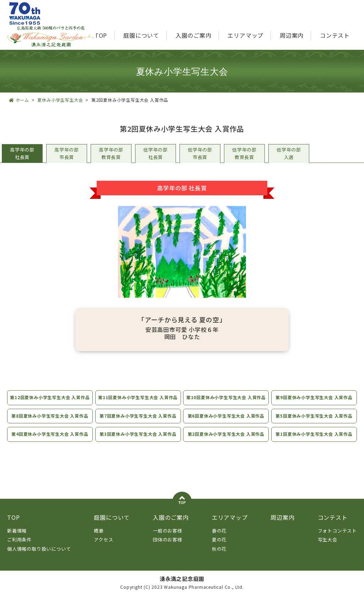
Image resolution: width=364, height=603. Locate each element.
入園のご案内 (194, 35)
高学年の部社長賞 (22, 153)
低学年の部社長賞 (156, 153)
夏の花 (219, 547)
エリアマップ (245, 35)
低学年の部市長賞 (200, 153)
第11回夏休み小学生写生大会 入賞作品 (138, 401)
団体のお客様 (168, 547)
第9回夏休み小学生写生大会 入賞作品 (315, 397)
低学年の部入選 (289, 153)
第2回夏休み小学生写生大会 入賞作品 (226, 442)
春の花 (219, 538)
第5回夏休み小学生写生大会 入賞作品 (315, 423)
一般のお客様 (168, 538)
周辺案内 (292, 35)
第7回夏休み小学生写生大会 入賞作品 (138, 423)
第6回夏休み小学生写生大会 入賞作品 (226, 423)
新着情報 (17, 538)
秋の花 (219, 556)
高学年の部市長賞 (67, 153)
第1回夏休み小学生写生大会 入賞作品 (315, 442)
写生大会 (328, 547)
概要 (99, 538)
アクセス (103, 547)
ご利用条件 (19, 547)
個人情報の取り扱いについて (39, 556)
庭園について (141, 35)
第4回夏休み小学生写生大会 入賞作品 (49, 442)
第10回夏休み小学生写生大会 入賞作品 (226, 401)
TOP (101, 35)
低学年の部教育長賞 (244, 153)
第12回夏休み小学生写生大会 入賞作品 (49, 401)
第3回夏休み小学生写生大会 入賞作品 (138, 442)
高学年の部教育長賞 (111, 153)
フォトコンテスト (337, 538)
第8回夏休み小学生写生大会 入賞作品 (49, 423)
